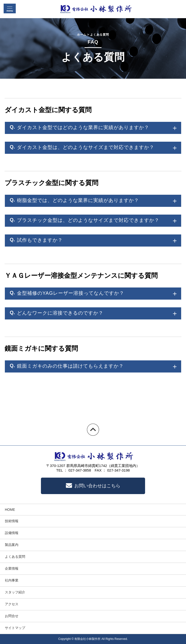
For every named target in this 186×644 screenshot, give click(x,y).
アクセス (12, 604)
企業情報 (12, 568)
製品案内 (12, 545)
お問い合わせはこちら (93, 486)
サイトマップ (15, 628)
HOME (10, 510)
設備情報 (12, 533)
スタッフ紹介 (15, 592)
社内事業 (12, 580)
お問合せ (12, 616)
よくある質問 (15, 557)
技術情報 (12, 521)
